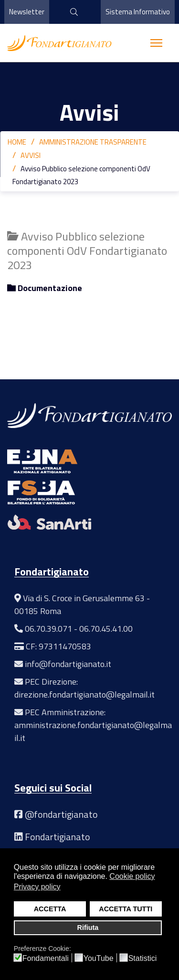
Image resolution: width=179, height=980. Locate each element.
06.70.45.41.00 (106, 629)
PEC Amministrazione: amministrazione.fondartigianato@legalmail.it (93, 725)
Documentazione (45, 288)
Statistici (143, 959)
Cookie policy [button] (132, 876)
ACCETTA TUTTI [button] (126, 909)
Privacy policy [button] (37, 887)
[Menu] (156, 43)
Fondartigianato (58, 837)
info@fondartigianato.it (68, 664)
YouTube (99, 959)
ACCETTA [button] (50, 909)
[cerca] (71, 12)
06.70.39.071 (48, 629)
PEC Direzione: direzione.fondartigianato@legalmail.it (84, 688)
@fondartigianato (61, 814)
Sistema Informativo (138, 12)
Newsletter (27, 12)
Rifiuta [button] (88, 928)
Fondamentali (46, 959)
